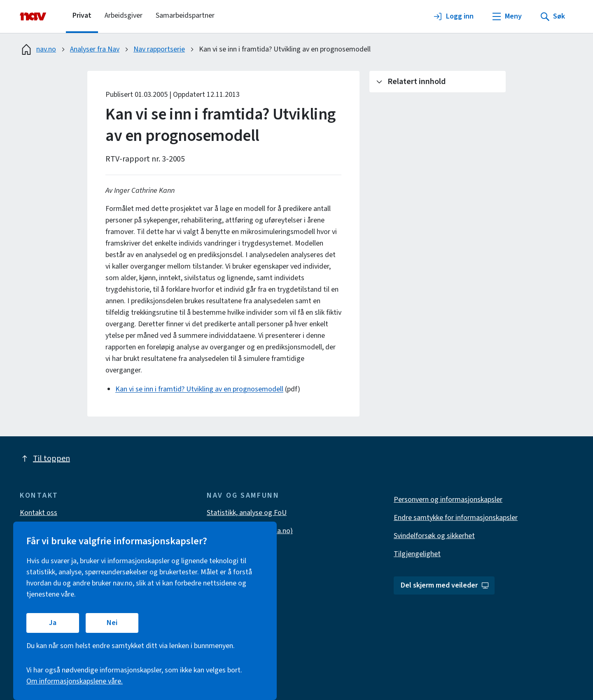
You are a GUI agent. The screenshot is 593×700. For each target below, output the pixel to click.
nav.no (38, 49)
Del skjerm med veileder (445, 585)
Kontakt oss (39, 513)
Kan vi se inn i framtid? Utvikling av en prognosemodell (199, 389)
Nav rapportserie (159, 49)
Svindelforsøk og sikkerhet (434, 536)
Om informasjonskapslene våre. (75, 681)
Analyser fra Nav (95, 49)
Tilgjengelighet (417, 554)
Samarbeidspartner (185, 15)
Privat (82, 15)
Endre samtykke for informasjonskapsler (456, 518)
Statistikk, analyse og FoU (247, 513)
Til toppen (45, 459)
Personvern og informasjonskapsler (448, 500)
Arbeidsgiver (124, 15)
